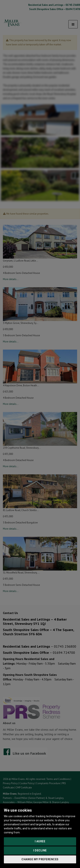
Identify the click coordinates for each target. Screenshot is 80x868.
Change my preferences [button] (40, 859)
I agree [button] (40, 841)
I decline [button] (40, 850)
